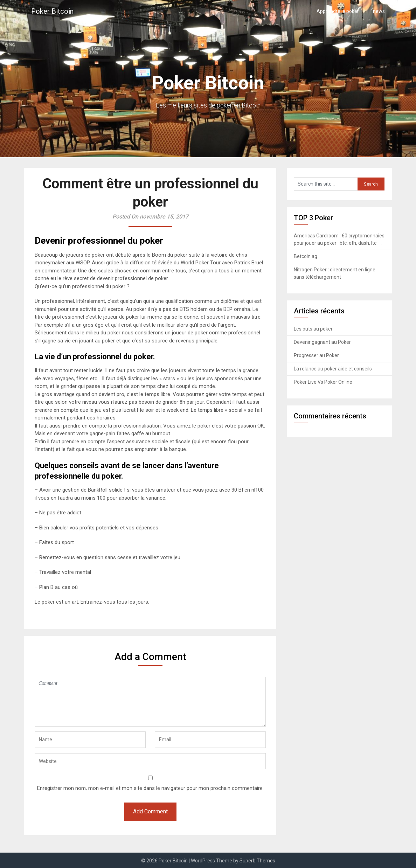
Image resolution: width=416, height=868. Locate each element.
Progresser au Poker (316, 355)
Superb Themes (257, 861)
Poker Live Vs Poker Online (323, 382)
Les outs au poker (313, 329)
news (379, 11)
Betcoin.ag (306, 256)
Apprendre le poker (338, 11)
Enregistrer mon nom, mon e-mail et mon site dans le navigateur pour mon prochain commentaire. (150, 788)
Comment (150, 702)
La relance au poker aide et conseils (333, 369)
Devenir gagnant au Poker (322, 342)
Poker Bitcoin (52, 11)
